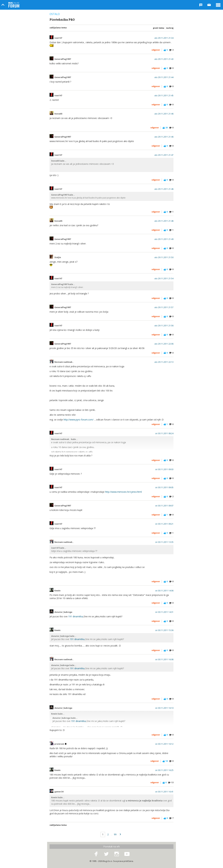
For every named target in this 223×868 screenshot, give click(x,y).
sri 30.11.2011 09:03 (164, 469)
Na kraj (170, 28)
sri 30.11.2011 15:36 (164, 630)
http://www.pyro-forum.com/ (79, 420)
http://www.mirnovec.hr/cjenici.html (123, 492)
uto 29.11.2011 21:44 (164, 77)
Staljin (58, 257)
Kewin (57, 591)
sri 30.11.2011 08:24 (164, 434)
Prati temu (159, 28)
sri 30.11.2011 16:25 (164, 770)
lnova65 (58, 114)
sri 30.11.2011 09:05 (164, 488)
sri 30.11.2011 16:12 (164, 744)
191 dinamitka (76, 616)
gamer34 (59, 792)
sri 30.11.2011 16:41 (164, 792)
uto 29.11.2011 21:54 (164, 279)
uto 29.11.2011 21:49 (164, 239)
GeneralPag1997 (63, 59)
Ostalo (55, 14)
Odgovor (156, 50)
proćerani (60, 744)
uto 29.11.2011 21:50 (164, 257)
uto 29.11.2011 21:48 (164, 189)
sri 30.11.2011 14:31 (164, 612)
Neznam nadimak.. (64, 362)
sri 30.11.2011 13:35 (164, 542)
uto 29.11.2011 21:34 (164, 38)
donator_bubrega (63, 612)
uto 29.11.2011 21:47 (164, 155)
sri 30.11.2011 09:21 (164, 524)
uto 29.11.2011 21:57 (164, 307)
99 (115, 834)
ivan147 (58, 38)
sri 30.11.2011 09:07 (164, 506)
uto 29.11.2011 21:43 (164, 59)
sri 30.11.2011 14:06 (164, 591)
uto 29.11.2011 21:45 (164, 96)
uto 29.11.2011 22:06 (164, 344)
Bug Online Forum (14, 5)
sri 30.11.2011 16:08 (164, 660)
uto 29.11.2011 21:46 (164, 114)
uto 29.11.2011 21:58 (164, 326)
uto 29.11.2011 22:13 (164, 362)
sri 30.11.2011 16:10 (164, 708)
